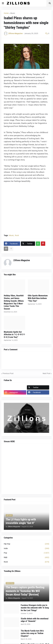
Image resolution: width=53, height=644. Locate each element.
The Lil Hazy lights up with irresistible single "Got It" (21, 521)
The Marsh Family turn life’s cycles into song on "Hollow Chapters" (32, 633)
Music (13, 13)
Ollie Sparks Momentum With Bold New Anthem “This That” (38, 298)
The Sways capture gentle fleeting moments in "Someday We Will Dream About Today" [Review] (25, 591)
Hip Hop (26, 544)
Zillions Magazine (22, 260)
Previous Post (8, 373)
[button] (3, 3)
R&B (26, 558)
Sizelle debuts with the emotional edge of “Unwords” (35, 620)
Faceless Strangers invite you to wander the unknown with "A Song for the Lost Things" (35, 608)
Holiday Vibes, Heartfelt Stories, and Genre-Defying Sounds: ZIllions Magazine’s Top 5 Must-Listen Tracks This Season (14, 302)
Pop (26, 553)
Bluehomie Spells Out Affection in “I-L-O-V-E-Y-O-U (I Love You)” (15, 335)
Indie (26, 549)
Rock (17, 235)
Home (6, 13)
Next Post (47, 373)
